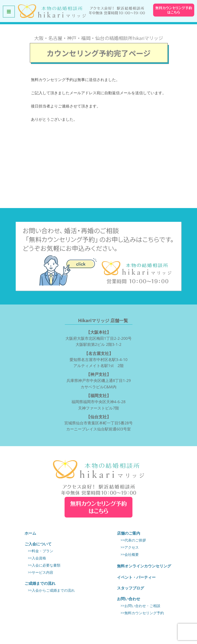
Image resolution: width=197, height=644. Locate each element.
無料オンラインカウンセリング (144, 566)
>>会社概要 (130, 555)
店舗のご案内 (129, 533)
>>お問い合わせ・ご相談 (140, 606)
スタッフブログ (131, 588)
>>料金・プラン (41, 551)
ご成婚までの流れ (40, 583)
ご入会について (38, 544)
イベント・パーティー (136, 577)
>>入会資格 (37, 558)
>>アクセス (130, 547)
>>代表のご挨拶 (133, 540)
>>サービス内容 (41, 572)
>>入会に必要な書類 (44, 565)
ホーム (30, 533)
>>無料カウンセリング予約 (142, 613)
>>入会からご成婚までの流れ (51, 590)
